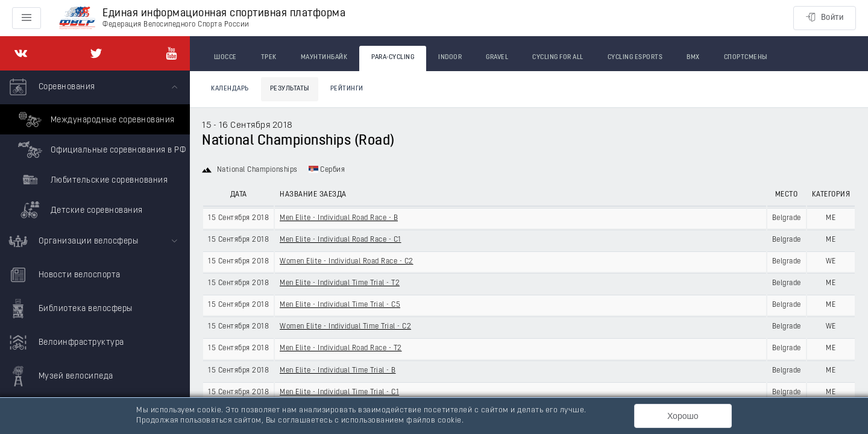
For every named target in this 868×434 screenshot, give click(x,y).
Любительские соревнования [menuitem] (91, 180)
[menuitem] (95, 148)
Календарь (230, 89)
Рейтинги (347, 89)
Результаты (290, 89)
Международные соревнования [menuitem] (95, 119)
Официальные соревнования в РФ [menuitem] (100, 149)
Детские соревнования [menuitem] (79, 210)
